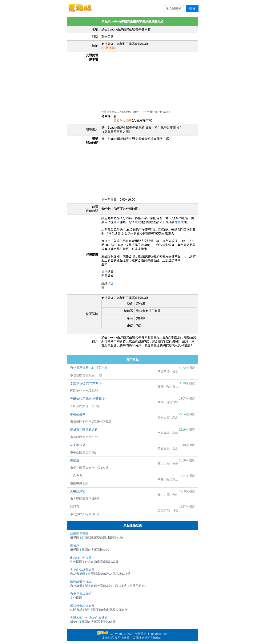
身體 (178, 222)
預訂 (110, 283)
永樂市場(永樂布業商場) (86, 383)
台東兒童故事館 (81, 594)
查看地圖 (109, 48)
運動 (138, 222)
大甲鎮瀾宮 (78, 491)
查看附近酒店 (123, 120)
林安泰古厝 (78, 445)
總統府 (75, 460)
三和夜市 (76, 476)
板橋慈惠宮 (78, 414)
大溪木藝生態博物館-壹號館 (89, 618)
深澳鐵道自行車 (81, 582)
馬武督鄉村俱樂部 (82, 606)
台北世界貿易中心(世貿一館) (89, 368)
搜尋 (192, 8)
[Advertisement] (149, 80)
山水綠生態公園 (81, 558)
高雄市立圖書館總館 (84, 430)
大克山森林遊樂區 (82, 570)
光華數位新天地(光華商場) (88, 399)
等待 (104, 272)
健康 (117, 222)
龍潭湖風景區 (79, 534)
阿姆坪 (75, 546)
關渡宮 (75, 507)
